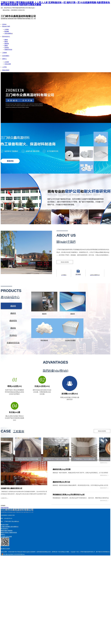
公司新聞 (7, 62)
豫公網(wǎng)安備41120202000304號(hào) (13, 554)
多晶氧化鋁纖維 (70, 340)
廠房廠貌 (7, 31)
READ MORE (65, 262)
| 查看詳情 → (4, 498)
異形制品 (7, 48)
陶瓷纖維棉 (44, 340)
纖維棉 (6, 40)
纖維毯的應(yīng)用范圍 (62, 469)
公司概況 (7, 29)
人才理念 (5, 67)
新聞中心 (5, 59)
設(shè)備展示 (6, 56)
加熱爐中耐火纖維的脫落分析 (11, 488)
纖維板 (6, 46)
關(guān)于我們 (6, 26)
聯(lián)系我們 (6, 70)
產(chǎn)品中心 (6, 36)
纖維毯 (6, 42)
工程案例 (5, 53)
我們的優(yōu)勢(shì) (55, 371)
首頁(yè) (4, 24)
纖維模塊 (7, 44)
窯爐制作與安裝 (8, 50)
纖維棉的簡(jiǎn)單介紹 (61, 482)
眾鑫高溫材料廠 (5, 508)
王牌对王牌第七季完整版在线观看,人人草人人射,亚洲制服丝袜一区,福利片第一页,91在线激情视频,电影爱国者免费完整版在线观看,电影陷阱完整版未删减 (55, 3)
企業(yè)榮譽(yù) (8, 33)
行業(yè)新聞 (8, 64)
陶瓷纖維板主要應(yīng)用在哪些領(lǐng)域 (69, 495)
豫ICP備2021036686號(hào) (103, 552)
